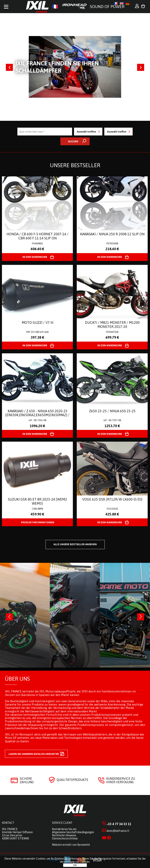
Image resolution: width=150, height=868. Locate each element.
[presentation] (9, 617)
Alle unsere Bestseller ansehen (75, 544)
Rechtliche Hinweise (64, 835)
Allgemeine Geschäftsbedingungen (73, 832)
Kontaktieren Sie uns (64, 829)
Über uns (17, 679)
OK (75, 865)
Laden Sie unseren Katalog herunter (36, 754)
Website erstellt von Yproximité (71, 845)
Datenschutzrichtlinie (65, 838)
